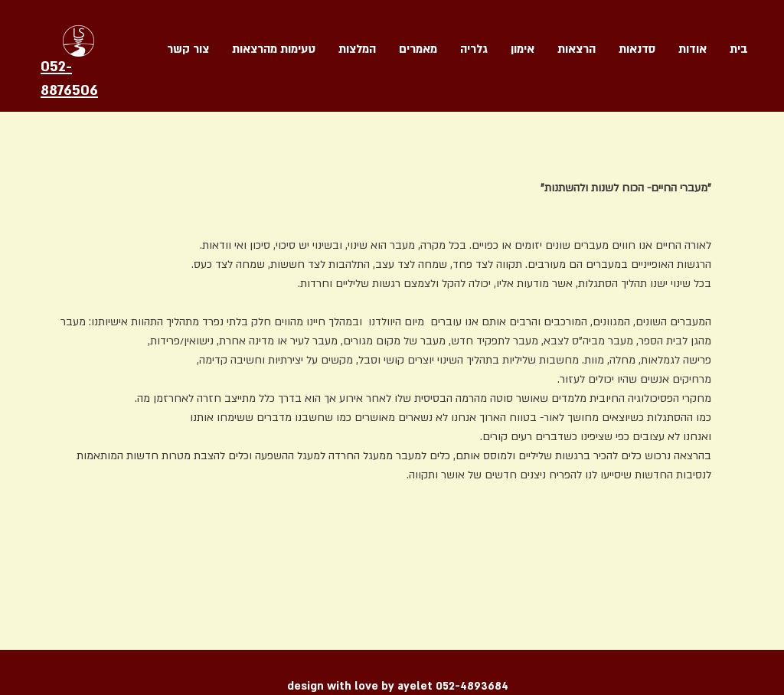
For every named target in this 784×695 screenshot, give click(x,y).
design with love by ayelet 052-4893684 (398, 686)
